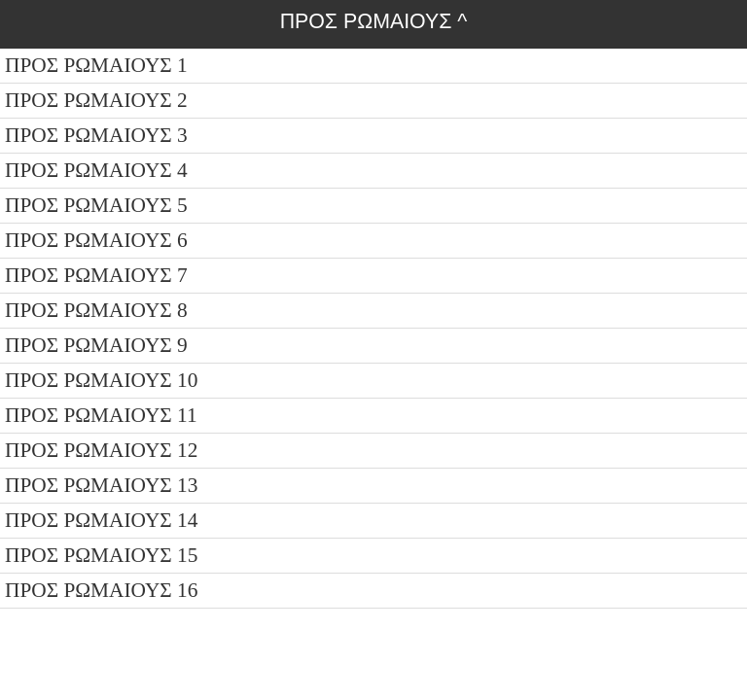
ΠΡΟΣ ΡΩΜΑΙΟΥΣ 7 (96, 275)
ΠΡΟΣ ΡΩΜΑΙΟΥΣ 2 (96, 100)
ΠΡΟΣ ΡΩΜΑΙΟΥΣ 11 (101, 415)
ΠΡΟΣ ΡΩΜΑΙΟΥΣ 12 (101, 450)
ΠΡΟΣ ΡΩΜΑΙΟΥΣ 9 (96, 345)
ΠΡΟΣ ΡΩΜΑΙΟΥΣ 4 (96, 170)
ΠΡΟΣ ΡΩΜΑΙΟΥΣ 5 (96, 205)
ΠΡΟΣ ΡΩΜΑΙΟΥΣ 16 (101, 590)
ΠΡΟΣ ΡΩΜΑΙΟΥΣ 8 (96, 310)
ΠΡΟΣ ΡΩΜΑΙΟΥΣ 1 (96, 65)
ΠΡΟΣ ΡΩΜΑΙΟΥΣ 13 (101, 485)
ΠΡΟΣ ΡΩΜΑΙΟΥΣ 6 (96, 240)
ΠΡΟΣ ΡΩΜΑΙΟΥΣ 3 (96, 135)
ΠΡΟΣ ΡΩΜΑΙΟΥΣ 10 (101, 380)
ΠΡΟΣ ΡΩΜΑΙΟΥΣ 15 (101, 555)
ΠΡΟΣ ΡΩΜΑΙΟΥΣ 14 (101, 520)
